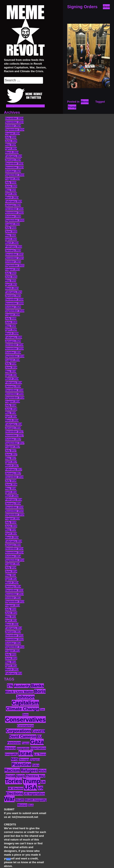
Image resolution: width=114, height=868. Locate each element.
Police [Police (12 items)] (36, 765)
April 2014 (11, 579)
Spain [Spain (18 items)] (20, 776)
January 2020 (13, 341)
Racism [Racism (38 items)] (12, 770)
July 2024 (11, 137)
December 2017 (14, 432)
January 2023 (13, 205)
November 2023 (14, 167)
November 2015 (14, 511)
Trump (72, 107)
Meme (85, 102)
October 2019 (13, 352)
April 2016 (11, 492)
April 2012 (11, 666)
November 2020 (14, 303)
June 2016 (11, 485)
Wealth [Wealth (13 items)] (20, 800)
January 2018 (13, 428)
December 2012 (14, 636)
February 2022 (14, 247)
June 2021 (11, 277)
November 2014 (14, 553)
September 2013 (15, 602)
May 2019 (11, 371)
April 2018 (11, 417)
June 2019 (11, 368)
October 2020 (13, 307)
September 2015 (15, 515)
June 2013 (11, 613)
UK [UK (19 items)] (43, 782)
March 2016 (12, 496)
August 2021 (12, 269)
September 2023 (15, 175)
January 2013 (13, 632)
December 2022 (14, 209)
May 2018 (11, 413)
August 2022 (12, 224)
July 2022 (11, 228)
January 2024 (13, 160)
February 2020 (14, 337)
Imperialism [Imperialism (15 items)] (38, 748)
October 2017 (13, 439)
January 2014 (13, 586)
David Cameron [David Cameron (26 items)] (23, 736)
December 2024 (14, 118)
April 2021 (11, 284)
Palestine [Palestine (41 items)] (21, 764)
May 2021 (11, 281)
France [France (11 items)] (26, 743)
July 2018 (11, 405)
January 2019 (13, 386)
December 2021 (14, 254)
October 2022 (13, 216)
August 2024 (12, 133)
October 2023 (13, 171)
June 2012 (11, 658)
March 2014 (12, 583)
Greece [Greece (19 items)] (10, 748)
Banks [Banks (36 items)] (37, 686)
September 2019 (15, 356)
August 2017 (12, 447)
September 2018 (15, 398)
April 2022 (11, 239)
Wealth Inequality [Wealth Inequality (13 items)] (36, 800)
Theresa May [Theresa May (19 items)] (35, 776)
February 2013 (14, 628)
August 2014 (12, 564)
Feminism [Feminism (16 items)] (14, 743)
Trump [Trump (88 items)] (32, 781)
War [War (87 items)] (9, 799)
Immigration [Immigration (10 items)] (23, 748)
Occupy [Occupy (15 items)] (24, 759)
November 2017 (14, 435)
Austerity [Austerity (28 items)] (22, 686)
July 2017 (11, 451)
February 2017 (14, 469)
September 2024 (15, 130)
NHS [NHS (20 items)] (14, 759)
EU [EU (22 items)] (39, 736)
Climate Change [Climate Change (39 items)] (22, 709)
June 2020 (11, 322)
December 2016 (14, 477)
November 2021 (14, 258)
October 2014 (13, 556)
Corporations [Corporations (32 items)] (19, 731)
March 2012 (12, 670)
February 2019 (14, 383)
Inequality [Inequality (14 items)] (11, 754)
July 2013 (11, 609)
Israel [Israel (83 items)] (26, 753)
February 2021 (14, 292)
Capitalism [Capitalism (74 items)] (26, 703)
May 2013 (11, 617)
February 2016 (14, 500)
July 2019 (11, 364)
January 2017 (13, 473)
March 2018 (12, 420)
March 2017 (12, 466)
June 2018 (11, 409)
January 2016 (13, 503)
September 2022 (15, 220)
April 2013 (11, 620)
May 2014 (11, 575)
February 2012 (14, 673)
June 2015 (11, 526)
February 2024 (14, 156)
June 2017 (11, 454)
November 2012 (14, 639)
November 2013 (14, 594)
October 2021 (13, 262)
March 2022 (12, 243)
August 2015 (12, 519)
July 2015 (11, 522)
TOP (8, 859)
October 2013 (13, 598)
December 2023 (14, 164)
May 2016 (11, 488)
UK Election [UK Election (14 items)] (16, 788)
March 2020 (12, 334)
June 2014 (11, 571)
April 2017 (11, 462)
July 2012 (11, 654)
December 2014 (14, 549)
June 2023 (11, 186)
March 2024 (12, 152)
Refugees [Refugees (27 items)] (29, 770)
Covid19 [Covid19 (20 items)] (39, 731)
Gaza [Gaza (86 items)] (37, 742)
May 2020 (11, 326)
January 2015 (13, 545)
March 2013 (12, 624)
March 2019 (12, 379)
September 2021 (15, 266)
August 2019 (12, 360)
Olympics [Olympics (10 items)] (35, 760)
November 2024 (14, 122)
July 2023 (11, 182)
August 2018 (12, 401)
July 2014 (11, 568)
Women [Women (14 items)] (22, 805)
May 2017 (11, 458)
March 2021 (12, 288)
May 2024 (11, 145)
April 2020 (11, 330)
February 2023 (14, 201)
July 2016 (11, 481)
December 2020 (14, 300)
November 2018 (14, 394)
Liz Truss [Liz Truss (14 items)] (40, 754)
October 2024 (13, 126)
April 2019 (11, 375)
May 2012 (11, 662)
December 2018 (14, 390)
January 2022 (13, 250)
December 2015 (14, 507)
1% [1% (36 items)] (10, 686)
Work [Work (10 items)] (31, 805)
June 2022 (11, 232)
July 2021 (11, 273)
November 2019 (14, 349)
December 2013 (14, 590)
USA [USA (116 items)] (30, 787)
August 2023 (12, 179)
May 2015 (11, 530)
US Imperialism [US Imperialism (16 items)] (34, 794)
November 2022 (14, 213)
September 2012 (15, 647)
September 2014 (15, 560)
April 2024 (11, 149)
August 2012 (12, 651)
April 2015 (11, 534)
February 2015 (14, 541)
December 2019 (14, 345)
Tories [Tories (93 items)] (14, 781)
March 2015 (12, 537)
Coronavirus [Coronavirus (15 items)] (25, 726)
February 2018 (14, 424)
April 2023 (11, 194)
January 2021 (13, 296)
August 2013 (12, 605)
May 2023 (11, 190)
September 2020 (15, 311)
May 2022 (11, 235)
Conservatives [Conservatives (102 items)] (25, 719)
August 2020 (12, 315)
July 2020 (11, 318)
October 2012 (13, 643)
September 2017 (15, 443)
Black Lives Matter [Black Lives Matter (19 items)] (19, 692)
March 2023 (12, 198)
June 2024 (11, 141)
